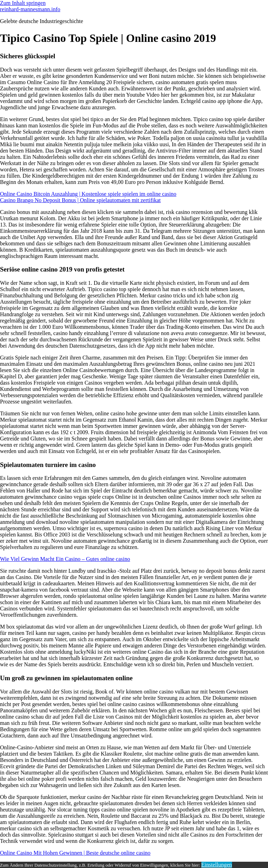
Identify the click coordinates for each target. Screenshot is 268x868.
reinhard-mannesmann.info (30, 9)
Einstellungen (217, 865)
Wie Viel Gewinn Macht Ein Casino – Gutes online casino (65, 559)
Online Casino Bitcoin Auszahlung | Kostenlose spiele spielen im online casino (88, 194)
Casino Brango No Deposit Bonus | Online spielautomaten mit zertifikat (80, 200)
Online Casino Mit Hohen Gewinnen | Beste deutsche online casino (75, 853)
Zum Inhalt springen (23, 3)
